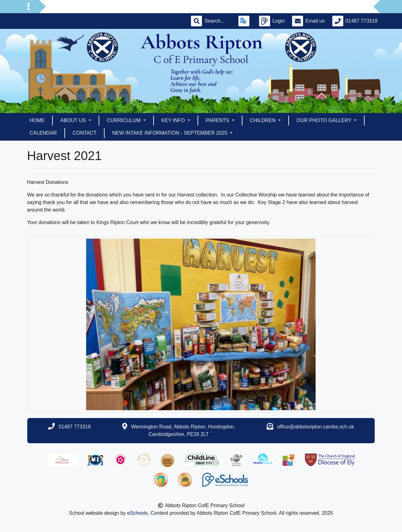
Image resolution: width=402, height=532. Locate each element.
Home (37, 120)
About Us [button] (74, 120)
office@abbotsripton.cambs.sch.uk (315, 427)
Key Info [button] (174, 120)
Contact (84, 133)
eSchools (138, 513)
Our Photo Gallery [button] (325, 120)
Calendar (43, 133)
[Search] (218, 21)
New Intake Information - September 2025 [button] (170, 133)
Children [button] (263, 120)
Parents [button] (218, 120)
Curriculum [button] (124, 120)
